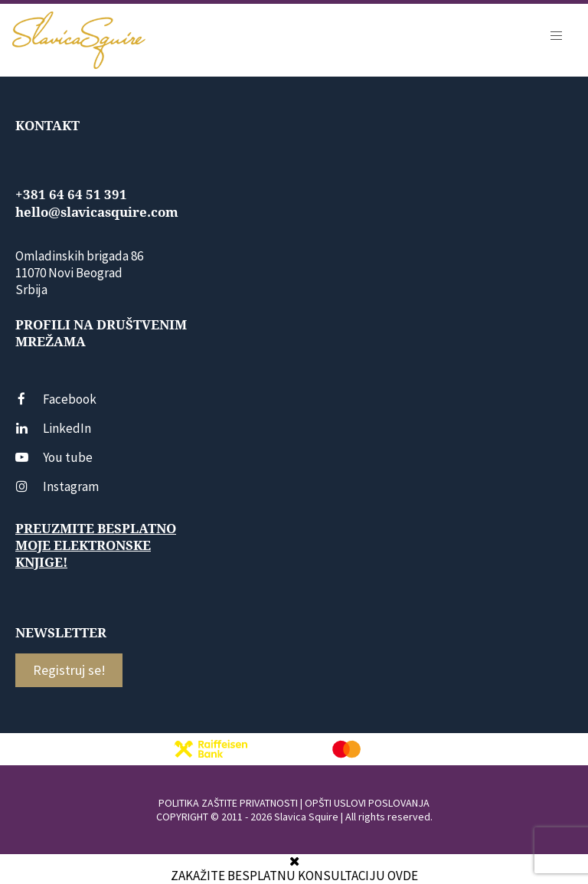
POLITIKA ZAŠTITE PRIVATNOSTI (228, 803)
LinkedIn (53, 428)
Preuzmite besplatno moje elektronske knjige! (96, 545)
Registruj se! (69, 670)
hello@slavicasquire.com (97, 212)
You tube (54, 457)
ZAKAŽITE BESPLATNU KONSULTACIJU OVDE (294, 876)
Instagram (57, 486)
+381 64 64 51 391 (71, 195)
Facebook (56, 399)
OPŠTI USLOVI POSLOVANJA (367, 803)
